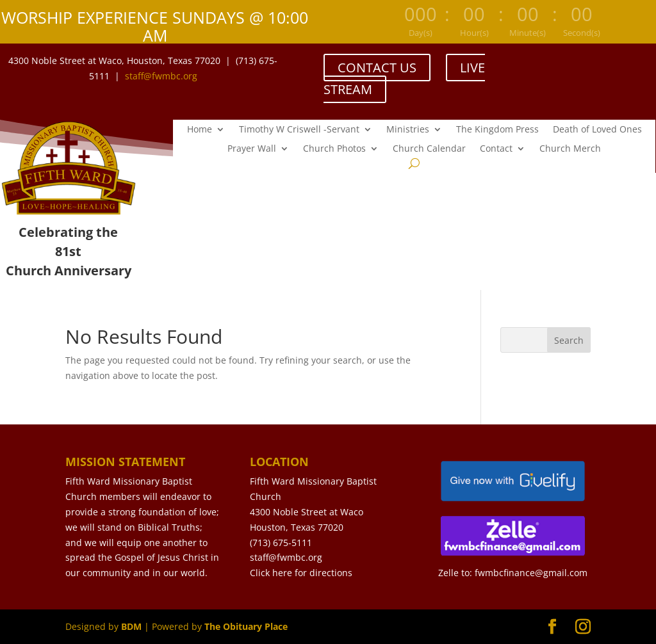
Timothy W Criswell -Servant (299, 130)
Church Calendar (429, 149)
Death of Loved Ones (597, 130)
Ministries (408, 130)
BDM (131, 626)
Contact (496, 149)
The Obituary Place (246, 626)
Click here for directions (301, 573)
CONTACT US (377, 68)
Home (200, 130)
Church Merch (570, 149)
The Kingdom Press (497, 130)
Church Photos (334, 149)
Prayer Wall (252, 149)
